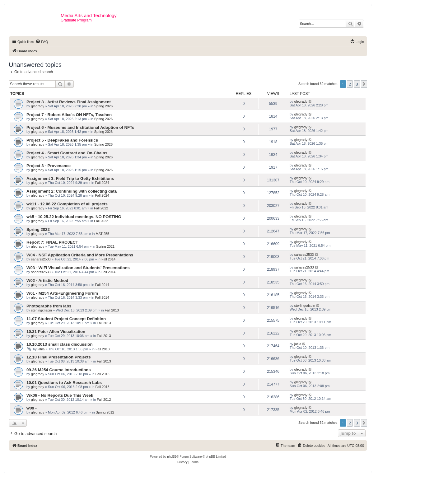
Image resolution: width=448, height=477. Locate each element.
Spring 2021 (105, 246)
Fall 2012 (104, 400)
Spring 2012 (105, 412)
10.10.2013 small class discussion (60, 344)
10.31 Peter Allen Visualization (56, 332)
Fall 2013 (112, 310)
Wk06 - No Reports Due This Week (60, 395)
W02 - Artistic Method (47, 281)
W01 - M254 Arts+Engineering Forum (62, 293)
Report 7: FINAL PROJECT (52, 242)
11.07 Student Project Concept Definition (66, 319)
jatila (41, 349)
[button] (364, 84)
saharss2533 (41, 259)
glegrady (38, 106)
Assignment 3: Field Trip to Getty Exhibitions (70, 178)
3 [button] (357, 84)
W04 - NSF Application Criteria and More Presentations (80, 255)
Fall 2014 (108, 259)
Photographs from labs (49, 306)
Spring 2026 (103, 106)
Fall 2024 (102, 183)
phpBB (172, 457)
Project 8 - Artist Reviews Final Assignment (69, 102)
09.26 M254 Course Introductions (59, 370)
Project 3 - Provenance (49, 166)
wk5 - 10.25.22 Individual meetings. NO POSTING (74, 217)
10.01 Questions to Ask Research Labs (64, 383)
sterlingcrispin (42, 310)
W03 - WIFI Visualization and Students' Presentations (78, 268)
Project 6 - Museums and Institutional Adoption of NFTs (80, 127)
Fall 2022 (101, 208)
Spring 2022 (38, 229)
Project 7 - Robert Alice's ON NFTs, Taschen (69, 115)
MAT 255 (102, 234)
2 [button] (350, 84)
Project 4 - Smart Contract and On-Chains (67, 153)
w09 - (32, 408)
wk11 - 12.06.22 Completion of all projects (67, 204)
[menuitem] (42, 42)
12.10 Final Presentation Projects (59, 357)
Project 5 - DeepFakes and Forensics (62, 140)
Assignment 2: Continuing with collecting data (72, 191)
